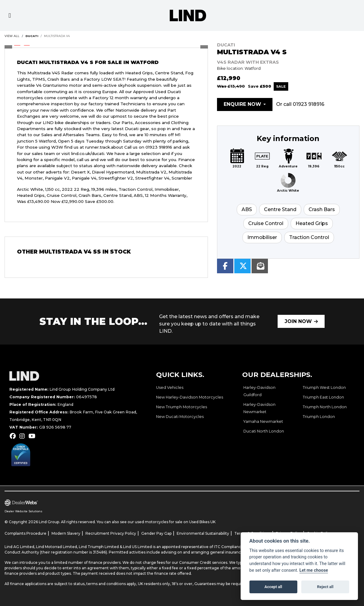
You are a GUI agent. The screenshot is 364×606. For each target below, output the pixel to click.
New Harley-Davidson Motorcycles (190, 397)
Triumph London (319, 417)
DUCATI (32, 36)
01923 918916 (309, 104)
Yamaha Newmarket (263, 421)
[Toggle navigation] (10, 16)
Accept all (273, 587)
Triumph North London (325, 407)
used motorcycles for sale (159, 522)
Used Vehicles (170, 387)
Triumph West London (324, 387)
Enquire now (242, 104)
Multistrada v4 (57, 36)
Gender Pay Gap (156, 533)
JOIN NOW (298, 321)
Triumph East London (323, 397)
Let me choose (314, 570)
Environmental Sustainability (203, 533)
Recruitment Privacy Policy (111, 533)
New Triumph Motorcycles (182, 407)
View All (12, 36)
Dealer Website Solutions (23, 511)
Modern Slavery (66, 533)
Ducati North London (264, 431)
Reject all (325, 587)
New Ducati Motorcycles (180, 417)
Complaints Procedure (25, 533)
